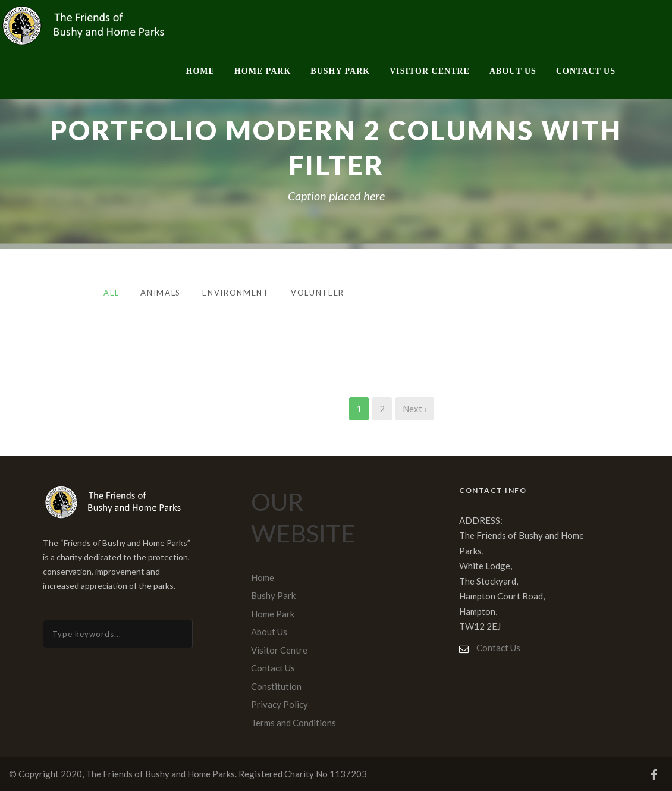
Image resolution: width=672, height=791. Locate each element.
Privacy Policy (280, 704)
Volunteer (318, 293)
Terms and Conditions (293, 723)
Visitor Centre (430, 71)
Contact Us (586, 71)
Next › (415, 409)
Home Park (263, 71)
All (111, 293)
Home (200, 71)
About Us (513, 71)
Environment (236, 293)
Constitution (276, 686)
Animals (161, 293)
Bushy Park (340, 71)
